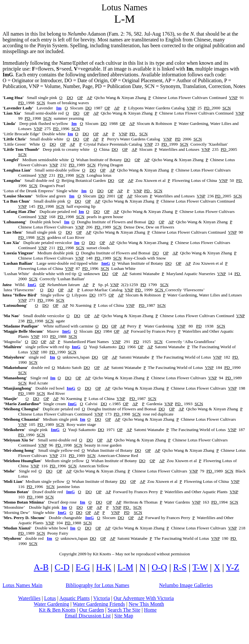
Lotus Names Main (23, 585)
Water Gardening (51, 604)
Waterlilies (29, 598)
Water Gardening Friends (99, 604)
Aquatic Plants (75, 598)
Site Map (124, 616)
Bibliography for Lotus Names (98, 585)
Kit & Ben (57, 610)
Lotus (50, 598)
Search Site (124, 610)
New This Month (146, 604)
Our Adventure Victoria (144, 598)
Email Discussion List (88, 616)
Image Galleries (186, 585)
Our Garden (92, 610)
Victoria (102, 598)
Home (150, 610)
